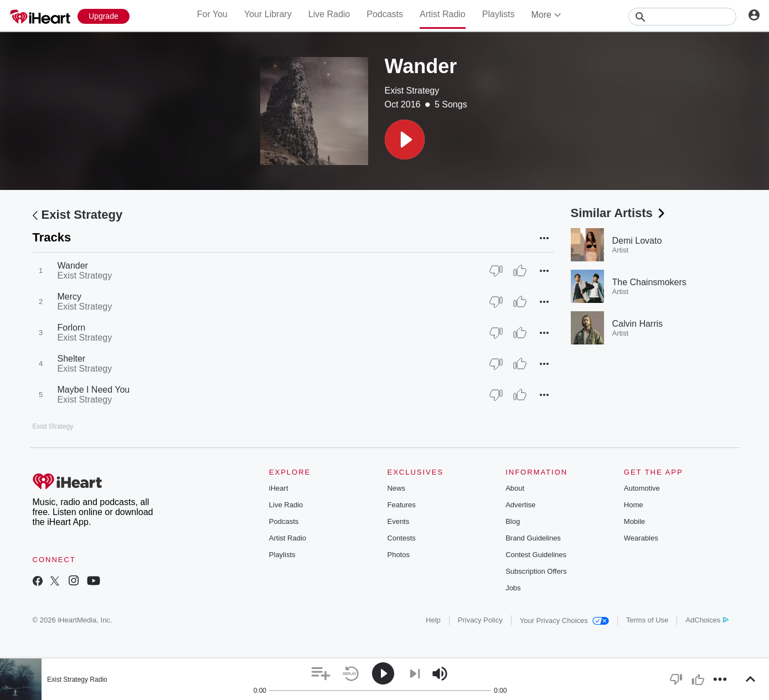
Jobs (513, 588)
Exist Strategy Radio (77, 680)
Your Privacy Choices (564, 621)
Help (433, 620)
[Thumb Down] (496, 271)
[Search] (682, 17)
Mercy (70, 297)
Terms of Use (647, 620)
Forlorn (72, 328)
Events (398, 521)
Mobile (634, 521)
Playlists (499, 14)
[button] (405, 140)
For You (212, 14)
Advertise (520, 505)
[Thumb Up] (520, 271)
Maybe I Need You (94, 390)
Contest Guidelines (536, 555)
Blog (513, 521)
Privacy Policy (480, 620)
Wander (73, 266)
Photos (398, 555)
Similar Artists (619, 213)
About (515, 488)
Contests (401, 538)
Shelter (72, 359)
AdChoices (707, 620)
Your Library (268, 14)
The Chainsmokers (649, 282)
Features (401, 505)
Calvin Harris (638, 324)
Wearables (641, 538)
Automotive (642, 488)
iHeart (279, 488)
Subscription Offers (536, 571)
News (396, 488)
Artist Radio (443, 14)
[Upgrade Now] (104, 16)
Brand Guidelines (533, 538)
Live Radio (329, 14)
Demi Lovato (637, 241)
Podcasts (385, 14)
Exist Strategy (412, 91)
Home (634, 505)
